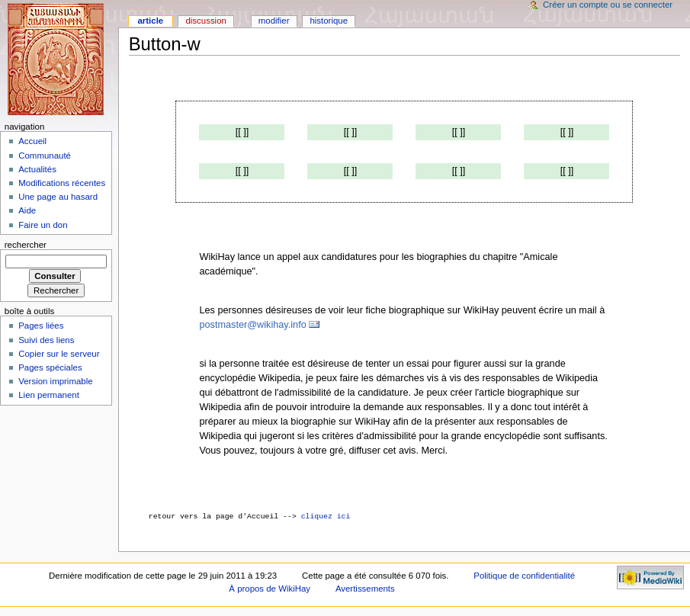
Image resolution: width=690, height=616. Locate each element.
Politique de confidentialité (524, 576)
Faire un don (43, 225)
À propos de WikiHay (270, 589)
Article (150, 21)
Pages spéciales (50, 367)
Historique (329, 21)
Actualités (37, 169)
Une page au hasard (58, 197)
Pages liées (41, 326)
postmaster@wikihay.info (252, 325)
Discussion (205, 21)
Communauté (45, 156)
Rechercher (26, 245)
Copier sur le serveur (59, 354)
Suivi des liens (46, 340)
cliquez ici (326, 517)
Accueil (32, 141)
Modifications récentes (62, 183)
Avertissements (365, 589)
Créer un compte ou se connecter (608, 5)
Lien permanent (49, 395)
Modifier (274, 21)
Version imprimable (55, 381)
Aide (27, 210)
